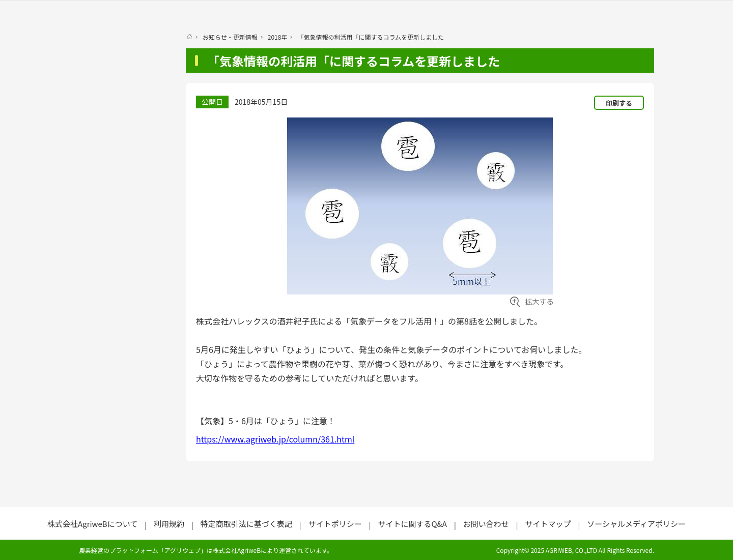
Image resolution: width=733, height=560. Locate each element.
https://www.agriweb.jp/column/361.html (275, 439)
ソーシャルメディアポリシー (636, 524)
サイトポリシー (335, 524)
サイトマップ (548, 524)
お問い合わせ (486, 524)
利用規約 (169, 524)
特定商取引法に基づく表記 (246, 524)
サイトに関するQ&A (412, 524)
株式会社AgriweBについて (92, 524)
